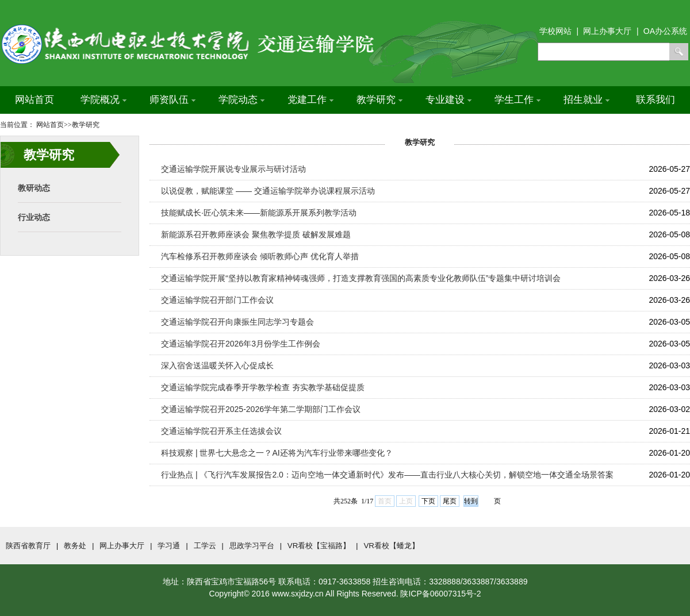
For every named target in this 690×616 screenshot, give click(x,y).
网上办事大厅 (122, 546)
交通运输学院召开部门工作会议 (217, 300)
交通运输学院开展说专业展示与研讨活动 (233, 169)
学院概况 (103, 100)
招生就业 (586, 100)
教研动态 (34, 188)
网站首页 (34, 100)
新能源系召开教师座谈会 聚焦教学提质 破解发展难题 (256, 234)
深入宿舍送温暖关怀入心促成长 (217, 365)
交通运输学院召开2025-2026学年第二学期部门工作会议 (261, 409)
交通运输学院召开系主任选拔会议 (221, 431)
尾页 (450, 501)
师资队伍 (172, 100)
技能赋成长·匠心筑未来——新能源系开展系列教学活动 (259, 213)
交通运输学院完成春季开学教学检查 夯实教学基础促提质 (263, 387)
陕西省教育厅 (28, 546)
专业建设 (448, 100)
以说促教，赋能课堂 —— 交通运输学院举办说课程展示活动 (268, 191)
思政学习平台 (252, 546)
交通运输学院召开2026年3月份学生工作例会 (241, 344)
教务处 (75, 546)
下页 (428, 501)
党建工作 (310, 100)
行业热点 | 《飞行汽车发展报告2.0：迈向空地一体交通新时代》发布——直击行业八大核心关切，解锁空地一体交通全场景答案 (387, 475)
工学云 (205, 546)
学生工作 (517, 100)
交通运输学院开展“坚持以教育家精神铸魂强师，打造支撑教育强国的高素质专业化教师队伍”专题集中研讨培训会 (361, 278)
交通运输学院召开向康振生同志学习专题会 (237, 322)
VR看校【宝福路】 (319, 546)
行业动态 (34, 217)
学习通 (169, 546)
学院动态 (241, 100)
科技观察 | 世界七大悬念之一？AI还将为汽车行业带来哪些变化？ (277, 453)
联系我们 (655, 100)
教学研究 (379, 100)
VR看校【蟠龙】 (391, 546)
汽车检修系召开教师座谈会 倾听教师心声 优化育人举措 (260, 256)
